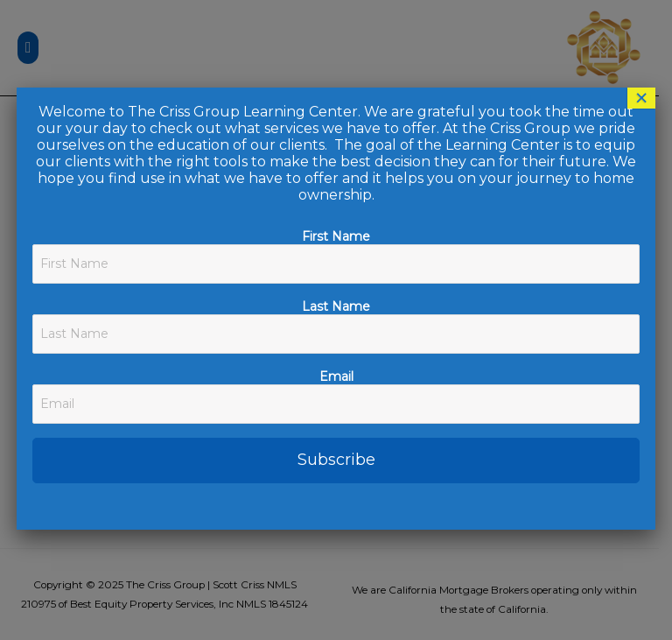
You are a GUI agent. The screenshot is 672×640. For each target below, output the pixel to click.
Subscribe (336, 460)
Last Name (336, 306)
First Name (336, 236)
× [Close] (641, 98)
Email (336, 376)
